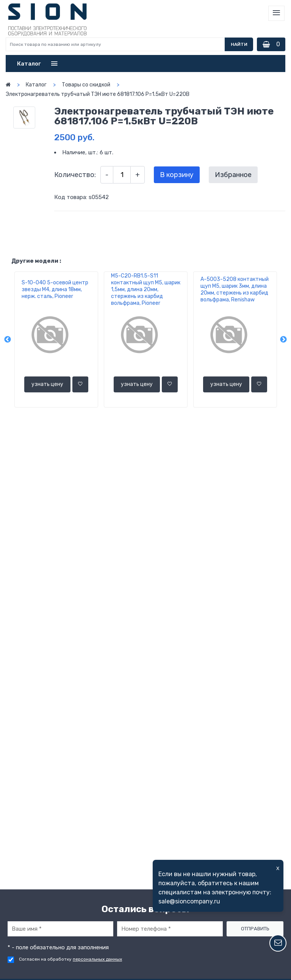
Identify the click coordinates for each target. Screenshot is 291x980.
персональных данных (97, 959)
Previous (8, 340)
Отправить (255, 929)
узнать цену (47, 384)
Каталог (36, 85)
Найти (239, 44)
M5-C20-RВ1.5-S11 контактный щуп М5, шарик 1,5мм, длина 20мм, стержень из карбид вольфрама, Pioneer (146, 289)
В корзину (177, 175)
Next (283, 340)
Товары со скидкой (86, 85)
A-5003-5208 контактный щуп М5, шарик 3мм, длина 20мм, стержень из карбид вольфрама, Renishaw (235, 289)
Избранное (233, 175)
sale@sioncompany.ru (189, 901)
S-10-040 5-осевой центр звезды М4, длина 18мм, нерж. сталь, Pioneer (55, 289)
